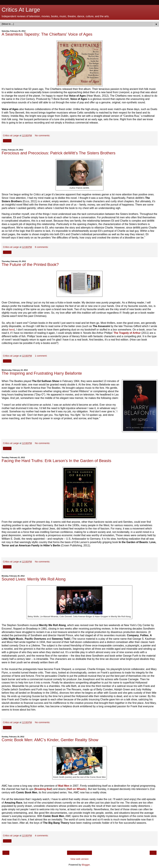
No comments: (43, 135)
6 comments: (42, 247)
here (11, 330)
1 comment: (41, 356)
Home (79, 853)
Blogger (86, 865)
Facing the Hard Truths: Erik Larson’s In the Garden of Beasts (56, 461)
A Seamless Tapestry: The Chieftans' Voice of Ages (47, 34)
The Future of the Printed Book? (30, 264)
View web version (79, 859)
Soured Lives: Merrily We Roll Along (34, 579)
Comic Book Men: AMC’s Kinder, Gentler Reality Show (50, 740)
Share (7, 141)
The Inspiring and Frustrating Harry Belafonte (42, 373)
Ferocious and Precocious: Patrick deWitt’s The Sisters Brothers (59, 153)
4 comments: (42, 836)
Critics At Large (21, 10)
